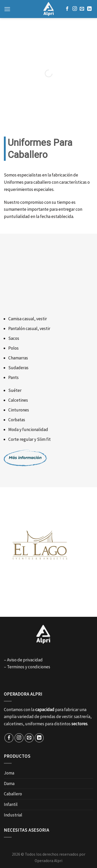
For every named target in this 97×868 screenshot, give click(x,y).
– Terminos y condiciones (27, 667)
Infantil (11, 804)
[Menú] (7, 9)
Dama (9, 783)
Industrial (13, 815)
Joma (9, 773)
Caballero (13, 794)
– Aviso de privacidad (23, 660)
